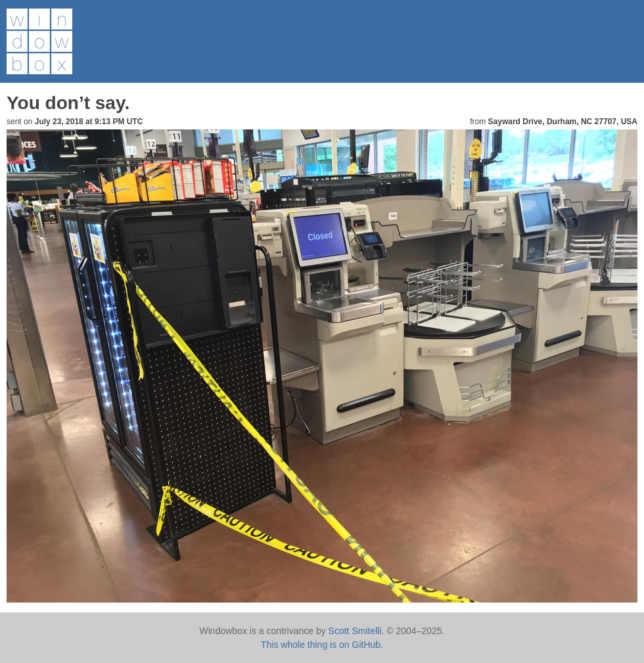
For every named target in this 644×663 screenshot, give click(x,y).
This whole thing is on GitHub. (322, 645)
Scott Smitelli (355, 631)
